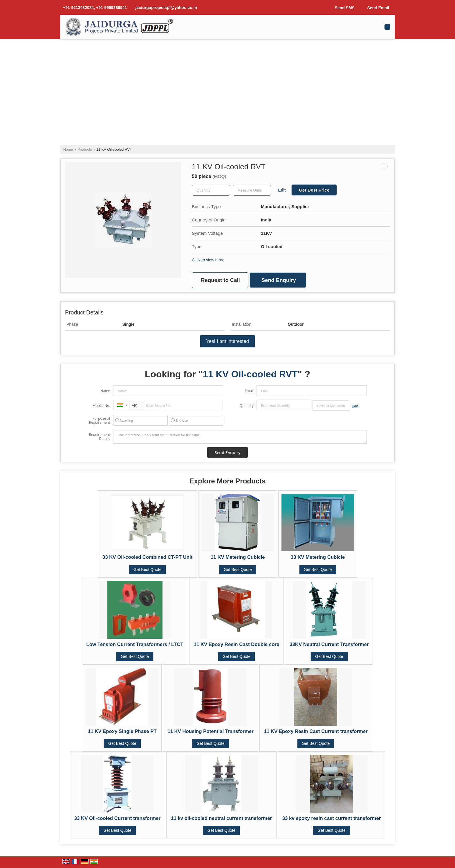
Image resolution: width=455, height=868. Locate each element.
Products (85, 150)
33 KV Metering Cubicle (318, 557)
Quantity (247, 406)
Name (105, 391)
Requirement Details (99, 437)
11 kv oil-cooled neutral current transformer (221, 818)
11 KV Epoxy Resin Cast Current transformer (316, 731)
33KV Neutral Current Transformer (329, 644)
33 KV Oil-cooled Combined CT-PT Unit (147, 557)
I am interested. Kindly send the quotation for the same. (240, 437)
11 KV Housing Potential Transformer (211, 731)
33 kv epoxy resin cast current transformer (332, 818)
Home (68, 150)
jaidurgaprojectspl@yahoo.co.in (166, 8)
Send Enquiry (279, 280)
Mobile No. (101, 406)
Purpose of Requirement (99, 421)
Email (249, 391)
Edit (282, 190)
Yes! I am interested (228, 341)
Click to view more (208, 260)
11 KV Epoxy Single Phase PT (122, 731)
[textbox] (252, 190)
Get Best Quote (148, 569)
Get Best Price (314, 190)
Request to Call (220, 280)
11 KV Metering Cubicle (238, 557)
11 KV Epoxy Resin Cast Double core (237, 644)
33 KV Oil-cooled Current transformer (117, 818)
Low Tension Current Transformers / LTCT (135, 644)
